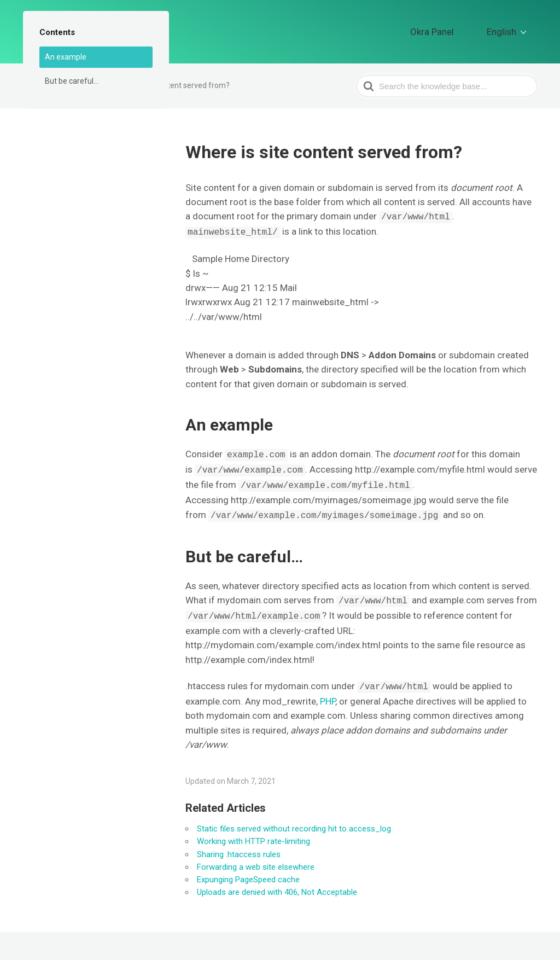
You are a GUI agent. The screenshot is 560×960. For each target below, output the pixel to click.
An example (66, 57)
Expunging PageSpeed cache (248, 875)
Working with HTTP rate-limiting (253, 836)
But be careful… (72, 81)
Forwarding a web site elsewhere (256, 862)
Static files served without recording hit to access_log (294, 824)
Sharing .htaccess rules (239, 850)
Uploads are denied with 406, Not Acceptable (277, 887)
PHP (328, 696)
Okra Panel (456, 29)
